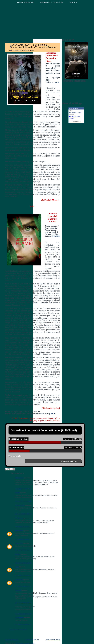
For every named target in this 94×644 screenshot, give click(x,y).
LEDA (56, 82)
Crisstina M (20, 505)
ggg (17, 567)
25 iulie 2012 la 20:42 (23, 488)
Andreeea (19, 518)
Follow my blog (76, 122)
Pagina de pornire (32, 639)
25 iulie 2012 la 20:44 (23, 501)
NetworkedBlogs (74, 108)
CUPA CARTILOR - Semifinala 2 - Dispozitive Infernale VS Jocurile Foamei (33, 46)
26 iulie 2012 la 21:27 (23, 603)
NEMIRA (56, 236)
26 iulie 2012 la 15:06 (23, 563)
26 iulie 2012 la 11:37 (23, 527)
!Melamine (20, 478)
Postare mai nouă (12, 639)
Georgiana (20, 618)
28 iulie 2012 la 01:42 (23, 624)
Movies (77, 116)
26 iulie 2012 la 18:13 (23, 586)
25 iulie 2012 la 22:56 (23, 514)
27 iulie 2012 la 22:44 (23, 614)
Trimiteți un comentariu (18, 629)
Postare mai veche (53, 639)
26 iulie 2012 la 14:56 (23, 550)
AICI (53, 414)
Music (71, 118)
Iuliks (18, 492)
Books (71, 116)
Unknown (19, 531)
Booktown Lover (75, 113)
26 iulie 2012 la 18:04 (23, 576)
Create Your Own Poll (69, 461)
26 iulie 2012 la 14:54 (23, 539)
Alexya (18, 590)
